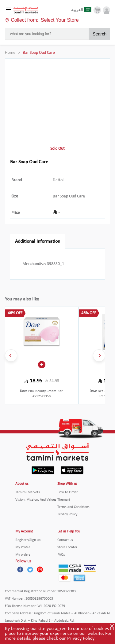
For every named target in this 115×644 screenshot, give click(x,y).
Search (100, 34)
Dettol (58, 180)
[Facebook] (20, 569)
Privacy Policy (80, 638)
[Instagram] (40, 569)
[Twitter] (30, 569)
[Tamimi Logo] (26, 10)
